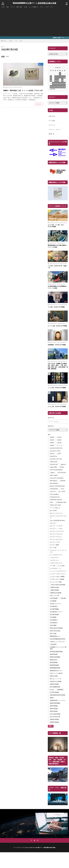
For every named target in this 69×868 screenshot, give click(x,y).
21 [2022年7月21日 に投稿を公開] (58, 83)
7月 (16, 41)
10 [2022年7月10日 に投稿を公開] (65, 77)
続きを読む (39, 107)
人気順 (8, 56)
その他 (28, 7)
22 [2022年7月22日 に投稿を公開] (60, 83)
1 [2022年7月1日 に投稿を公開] (60, 74)
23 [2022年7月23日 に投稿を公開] (62, 83)
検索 (50, 731)
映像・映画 (21, 7)
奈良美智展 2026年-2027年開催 (57, 349)
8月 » (54, 89)
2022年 (11, 41)
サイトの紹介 (52, 121)
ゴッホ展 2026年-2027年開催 (57, 309)
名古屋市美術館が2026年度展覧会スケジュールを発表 (57, 289)
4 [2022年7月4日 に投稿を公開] (51, 77)
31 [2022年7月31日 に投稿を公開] (65, 87)
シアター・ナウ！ (55, 7)
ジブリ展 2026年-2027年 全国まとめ (57, 269)
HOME (3, 7)
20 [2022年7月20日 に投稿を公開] (55, 83)
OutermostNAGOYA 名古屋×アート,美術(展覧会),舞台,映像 (34, 3)
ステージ (14, 7)
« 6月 (51, 89)
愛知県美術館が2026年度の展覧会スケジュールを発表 (57, 248)
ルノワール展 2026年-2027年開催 (57, 329)
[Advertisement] (34, 22)
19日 (21, 41)
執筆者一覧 (52, 135)
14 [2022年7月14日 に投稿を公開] (58, 80)
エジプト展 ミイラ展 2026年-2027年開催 (56, 227)
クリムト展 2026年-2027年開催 (57, 411)
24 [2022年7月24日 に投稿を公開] (65, 83)
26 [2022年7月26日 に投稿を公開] (53, 87)
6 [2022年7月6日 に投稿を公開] (55, 77)
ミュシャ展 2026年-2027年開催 (57, 392)
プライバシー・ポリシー (56, 130)
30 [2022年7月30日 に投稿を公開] (62, 87)
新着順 (3, 56)
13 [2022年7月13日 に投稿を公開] (55, 80)
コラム (47, 7)
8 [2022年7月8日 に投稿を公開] (60, 77)
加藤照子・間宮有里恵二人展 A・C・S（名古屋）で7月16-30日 (22, 92)
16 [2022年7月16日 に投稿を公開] (62, 80)
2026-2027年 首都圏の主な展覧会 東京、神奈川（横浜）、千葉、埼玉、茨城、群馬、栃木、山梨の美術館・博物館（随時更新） (57, 371)
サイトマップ (52, 126)
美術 (8, 7)
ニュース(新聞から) (37, 7)
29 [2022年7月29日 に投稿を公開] (60, 87)
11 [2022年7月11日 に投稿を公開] (51, 80)
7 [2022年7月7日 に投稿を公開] (58, 77)
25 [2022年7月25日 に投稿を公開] (51, 87)
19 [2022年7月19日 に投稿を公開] (53, 83)
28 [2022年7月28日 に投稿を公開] (58, 87)
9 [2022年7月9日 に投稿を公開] (62, 77)
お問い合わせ (52, 116)
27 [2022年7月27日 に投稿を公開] (55, 87)
